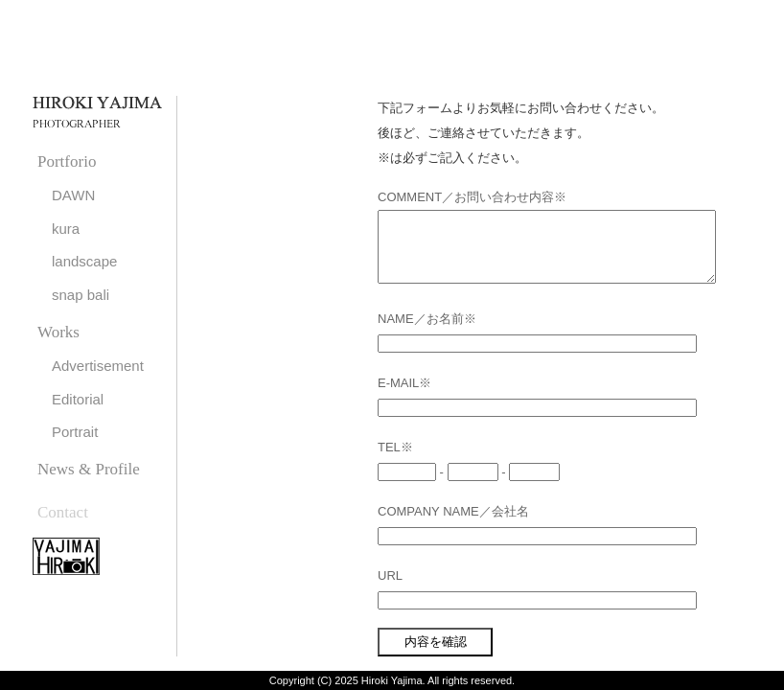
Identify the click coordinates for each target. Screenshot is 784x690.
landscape (84, 261)
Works (58, 332)
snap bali (81, 295)
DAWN (73, 195)
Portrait (75, 432)
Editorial (78, 399)
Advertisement (98, 366)
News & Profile (89, 469)
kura (66, 229)
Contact (63, 512)
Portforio (67, 161)
